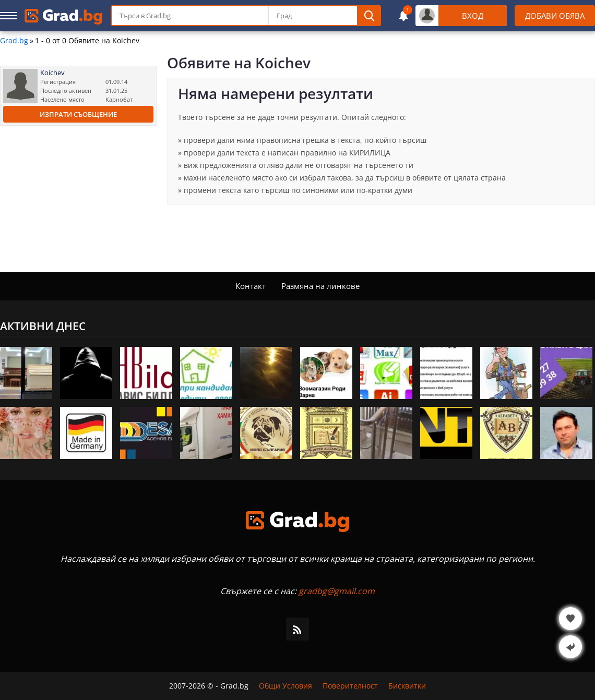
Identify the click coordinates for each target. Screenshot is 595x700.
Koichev (52, 73)
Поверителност (350, 686)
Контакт (251, 286)
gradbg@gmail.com (337, 591)
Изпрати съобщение (78, 114)
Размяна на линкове (320, 286)
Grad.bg (14, 41)
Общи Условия (285, 686)
